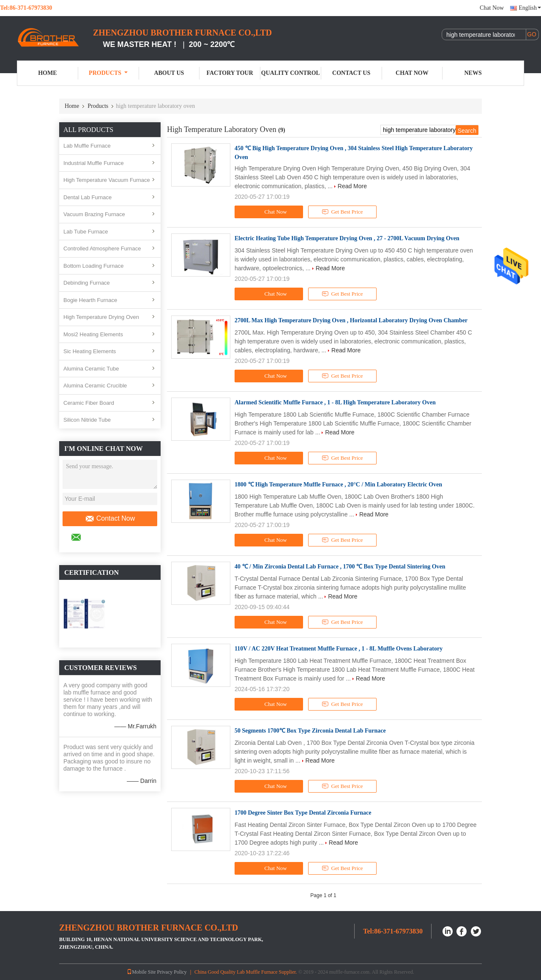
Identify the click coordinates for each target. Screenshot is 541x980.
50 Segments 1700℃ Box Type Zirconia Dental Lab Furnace (310, 731)
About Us (169, 73)
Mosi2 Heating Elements (93, 334)
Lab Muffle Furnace (87, 146)
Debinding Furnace (87, 283)
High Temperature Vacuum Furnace (107, 180)
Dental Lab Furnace (87, 197)
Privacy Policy (172, 972)
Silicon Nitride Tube (87, 420)
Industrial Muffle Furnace (94, 163)
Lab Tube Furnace (86, 232)
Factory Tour (230, 73)
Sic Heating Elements (90, 351)
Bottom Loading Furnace (93, 266)
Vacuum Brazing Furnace (94, 214)
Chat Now (492, 8)
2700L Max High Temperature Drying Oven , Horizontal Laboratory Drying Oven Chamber (351, 320)
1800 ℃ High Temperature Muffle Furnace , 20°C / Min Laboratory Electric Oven (338, 485)
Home (47, 73)
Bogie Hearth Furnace (90, 300)
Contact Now (110, 519)
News (473, 73)
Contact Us (351, 73)
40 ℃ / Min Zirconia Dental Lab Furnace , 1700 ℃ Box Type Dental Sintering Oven (340, 567)
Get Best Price (343, 212)
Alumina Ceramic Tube (91, 369)
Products (108, 73)
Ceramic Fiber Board (89, 403)
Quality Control (291, 73)
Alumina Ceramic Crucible (95, 386)
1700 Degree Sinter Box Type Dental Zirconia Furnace (303, 813)
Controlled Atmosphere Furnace (102, 248)
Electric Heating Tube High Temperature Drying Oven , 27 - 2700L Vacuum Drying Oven (347, 238)
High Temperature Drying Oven (101, 317)
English (530, 8)
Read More (352, 186)
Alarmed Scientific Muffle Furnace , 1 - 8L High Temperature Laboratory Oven (335, 402)
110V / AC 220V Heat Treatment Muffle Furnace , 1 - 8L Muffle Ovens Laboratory (339, 649)
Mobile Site (141, 972)
